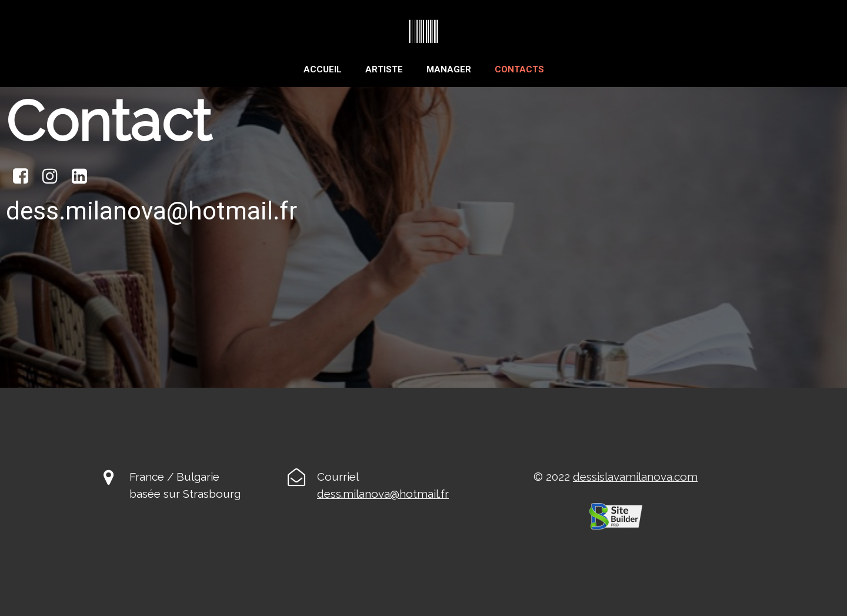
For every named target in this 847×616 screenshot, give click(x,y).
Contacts (519, 69)
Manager (449, 69)
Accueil (323, 69)
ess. (334, 494)
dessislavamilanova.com (635, 477)
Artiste (384, 69)
